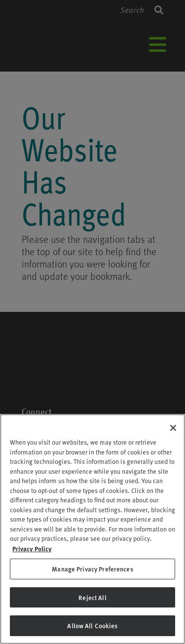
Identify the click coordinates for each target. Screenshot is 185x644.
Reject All (92, 597)
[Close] (173, 428)
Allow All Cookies (92, 625)
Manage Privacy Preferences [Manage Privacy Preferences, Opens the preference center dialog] (92, 569)
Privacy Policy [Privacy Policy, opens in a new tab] (32, 549)
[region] (92, 529)
